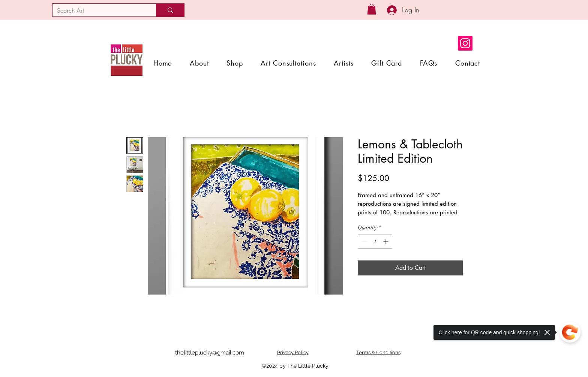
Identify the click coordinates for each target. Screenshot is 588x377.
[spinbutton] (375, 242)
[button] (372, 9)
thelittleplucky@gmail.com (210, 353)
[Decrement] (364, 242)
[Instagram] (465, 43)
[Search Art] (99, 11)
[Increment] (386, 242)
